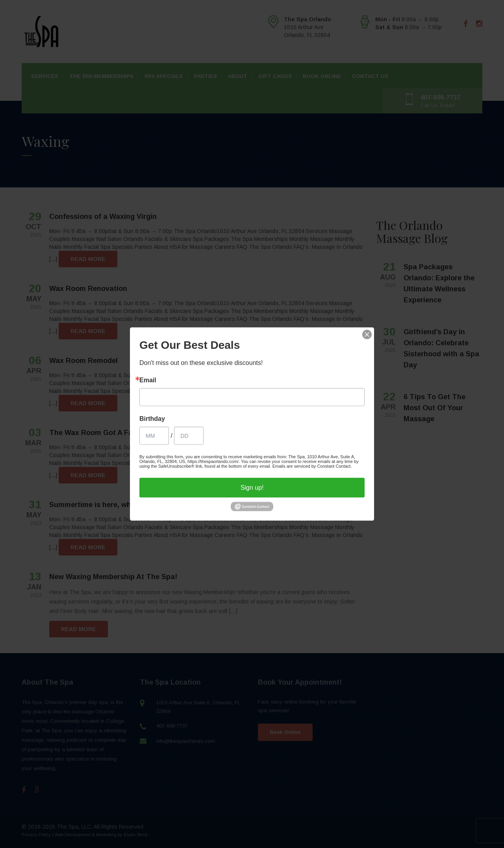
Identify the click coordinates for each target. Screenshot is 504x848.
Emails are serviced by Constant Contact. (312, 466)
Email (148, 380)
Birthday (152, 419)
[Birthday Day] (189, 436)
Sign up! (252, 488)
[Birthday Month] (154, 436)
